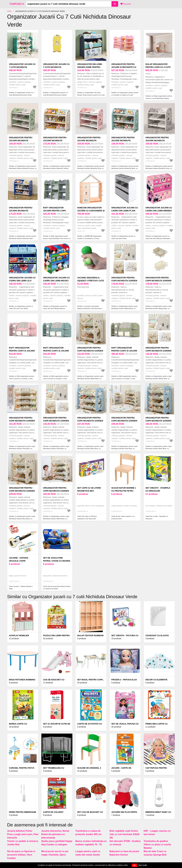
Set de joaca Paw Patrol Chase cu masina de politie (57, 561)
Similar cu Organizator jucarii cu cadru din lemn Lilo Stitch (21, 307)
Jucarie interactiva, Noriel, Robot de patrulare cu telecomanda (55, 834)
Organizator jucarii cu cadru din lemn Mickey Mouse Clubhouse (56, 281)
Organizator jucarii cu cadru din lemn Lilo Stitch (22, 281)
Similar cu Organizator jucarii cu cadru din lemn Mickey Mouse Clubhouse (55, 309)
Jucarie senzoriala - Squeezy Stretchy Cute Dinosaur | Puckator (91, 281)
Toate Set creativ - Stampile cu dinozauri (157, 517)
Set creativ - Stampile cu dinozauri (158, 489)
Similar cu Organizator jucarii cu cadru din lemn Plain (123, 237)
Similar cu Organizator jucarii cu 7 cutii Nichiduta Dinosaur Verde (22, 94)
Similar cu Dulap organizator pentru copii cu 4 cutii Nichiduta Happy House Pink (159, 98)
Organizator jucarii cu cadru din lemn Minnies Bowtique (159, 211)
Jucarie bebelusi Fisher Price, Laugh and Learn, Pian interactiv (23, 834)
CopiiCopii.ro (17, 4)
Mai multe (143, 865)
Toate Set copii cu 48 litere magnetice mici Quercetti (87, 517)
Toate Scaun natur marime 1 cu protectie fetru (123, 517)
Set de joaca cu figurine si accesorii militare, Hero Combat (21, 855)
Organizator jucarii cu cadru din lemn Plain (125, 209)
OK (134, 865)
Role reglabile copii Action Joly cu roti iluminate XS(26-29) (125, 834)
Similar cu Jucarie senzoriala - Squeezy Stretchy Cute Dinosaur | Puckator (90, 309)
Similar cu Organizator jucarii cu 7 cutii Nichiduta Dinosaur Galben (56, 94)
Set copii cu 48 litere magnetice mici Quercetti (89, 491)
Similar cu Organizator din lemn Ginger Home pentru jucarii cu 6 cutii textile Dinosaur (91, 95)
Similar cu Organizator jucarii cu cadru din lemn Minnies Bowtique (158, 237)
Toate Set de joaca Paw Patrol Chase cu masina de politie (57, 588)
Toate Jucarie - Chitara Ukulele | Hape (21, 588)
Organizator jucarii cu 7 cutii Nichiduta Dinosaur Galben (56, 67)
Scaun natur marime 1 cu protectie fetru (124, 489)
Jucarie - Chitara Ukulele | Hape (19, 559)
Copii (9, 11)
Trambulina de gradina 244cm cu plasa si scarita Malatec (157, 845)
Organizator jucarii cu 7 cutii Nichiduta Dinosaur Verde (22, 67)
